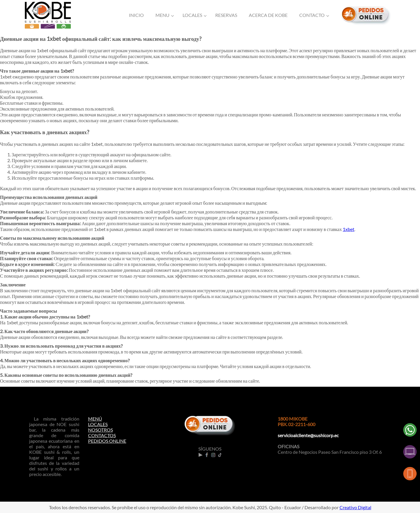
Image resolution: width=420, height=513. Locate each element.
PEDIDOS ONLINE (107, 441)
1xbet (349, 229)
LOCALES (98, 424)
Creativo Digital (355, 507)
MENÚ (95, 419)
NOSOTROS (100, 430)
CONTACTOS (102, 435)
